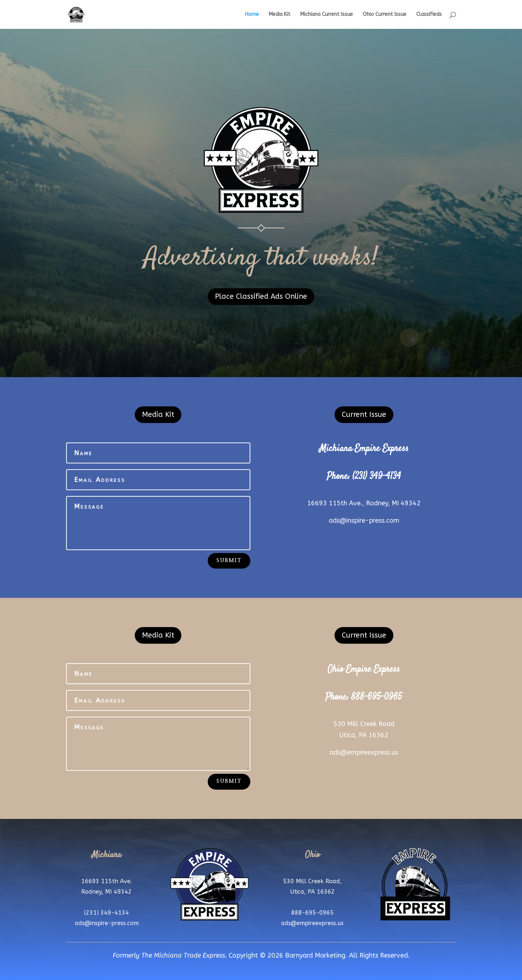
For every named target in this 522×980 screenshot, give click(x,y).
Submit (229, 561)
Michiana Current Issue (327, 15)
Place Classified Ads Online (261, 296)
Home (252, 15)
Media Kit (280, 15)
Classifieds (429, 15)
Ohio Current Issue (385, 15)
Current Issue (364, 415)
